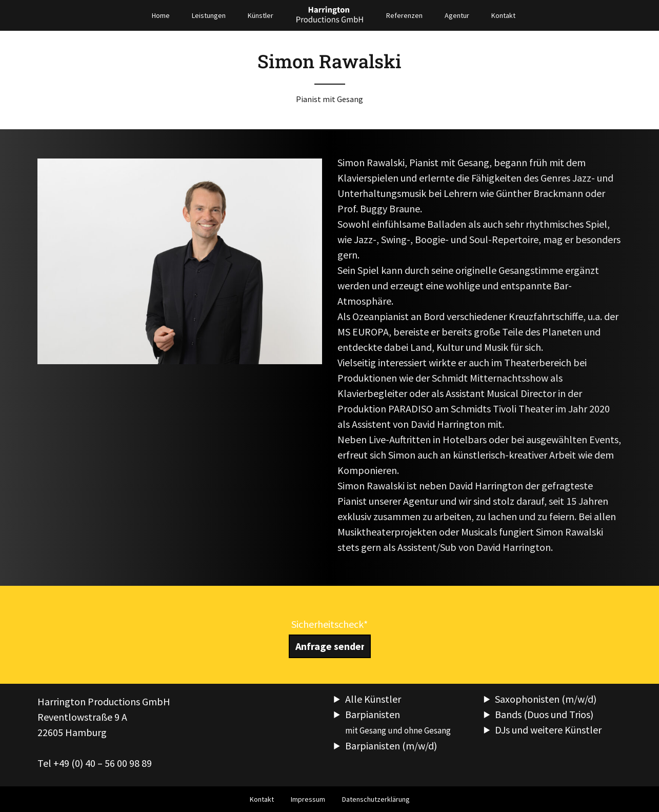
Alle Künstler (373, 699)
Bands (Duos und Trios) (544, 714)
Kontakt (503, 15)
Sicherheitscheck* (329, 624)
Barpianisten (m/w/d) (391, 746)
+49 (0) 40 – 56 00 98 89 (103, 763)
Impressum (308, 799)
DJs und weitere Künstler (548, 730)
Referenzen (404, 15)
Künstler (261, 15)
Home (161, 15)
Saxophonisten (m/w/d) (546, 699)
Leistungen (209, 15)
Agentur (457, 15)
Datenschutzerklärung (376, 799)
